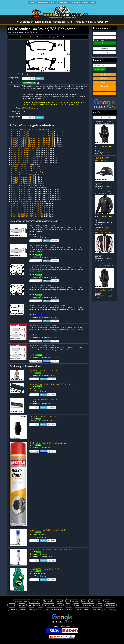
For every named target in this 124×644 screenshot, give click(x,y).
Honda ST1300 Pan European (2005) (22, 181)
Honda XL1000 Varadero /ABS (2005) (22, 161)
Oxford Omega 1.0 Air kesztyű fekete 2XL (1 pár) (104, 266)
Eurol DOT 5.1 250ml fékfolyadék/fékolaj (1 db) (44, 569)
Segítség (69, 609)
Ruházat (79, 22)
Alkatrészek (27, 22)
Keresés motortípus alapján (21, 601)
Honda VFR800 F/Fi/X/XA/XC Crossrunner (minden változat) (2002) (32, 140)
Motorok (99, 22)
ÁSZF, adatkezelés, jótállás (55, 609)
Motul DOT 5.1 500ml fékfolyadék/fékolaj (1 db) (44, 371)
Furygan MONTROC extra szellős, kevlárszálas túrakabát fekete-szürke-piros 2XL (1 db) (104, 230)
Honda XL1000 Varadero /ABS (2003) (22, 156)
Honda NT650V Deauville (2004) (21, 169)
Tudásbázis (75, 3)
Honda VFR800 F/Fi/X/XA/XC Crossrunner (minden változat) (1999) (32, 134)
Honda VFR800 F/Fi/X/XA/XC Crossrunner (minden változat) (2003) (32, 142)
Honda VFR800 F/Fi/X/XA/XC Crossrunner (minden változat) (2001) (32, 138)
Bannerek (40, 609)
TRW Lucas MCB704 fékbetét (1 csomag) (43, 325)
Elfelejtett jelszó (104, 52)
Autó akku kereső (104, 94)
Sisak (70, 22)
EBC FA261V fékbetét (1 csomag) (40, 285)
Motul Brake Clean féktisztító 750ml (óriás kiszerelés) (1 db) (48, 443)
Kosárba (40, 79)
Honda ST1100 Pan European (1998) (22, 193)
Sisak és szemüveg (72, 601)
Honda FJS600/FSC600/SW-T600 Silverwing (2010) (27, 216)
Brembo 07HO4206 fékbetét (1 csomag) (42, 225)
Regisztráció (104, 49)
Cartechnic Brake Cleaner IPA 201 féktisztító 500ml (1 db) (48, 530)
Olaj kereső (104, 86)
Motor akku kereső (104, 90)
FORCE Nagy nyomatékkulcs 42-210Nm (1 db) (44, 399)
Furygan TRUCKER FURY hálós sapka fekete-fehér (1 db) (104, 159)
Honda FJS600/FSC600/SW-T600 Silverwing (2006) (27, 208)
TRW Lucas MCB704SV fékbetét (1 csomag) (43, 346)
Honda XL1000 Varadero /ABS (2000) (22, 150)
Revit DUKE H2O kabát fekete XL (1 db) (103, 193)
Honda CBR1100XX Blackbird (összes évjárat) (25, 130)
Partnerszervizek (97, 609)
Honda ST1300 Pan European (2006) (22, 183)
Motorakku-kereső (34, 605)
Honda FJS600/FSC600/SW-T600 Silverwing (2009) (27, 214)
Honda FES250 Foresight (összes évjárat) (24, 187)
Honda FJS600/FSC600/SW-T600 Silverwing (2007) (27, 210)
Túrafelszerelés (43, 22)
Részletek (55, 241)
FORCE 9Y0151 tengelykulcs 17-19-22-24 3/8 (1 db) (46, 416)
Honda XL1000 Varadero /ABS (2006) (22, 163)
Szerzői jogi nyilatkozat (82, 609)
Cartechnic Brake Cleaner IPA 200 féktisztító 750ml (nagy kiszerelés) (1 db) (53, 550)
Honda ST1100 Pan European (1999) (22, 195)
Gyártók (93, 3)
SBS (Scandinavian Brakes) (31, 108)
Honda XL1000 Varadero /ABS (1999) (22, 148)
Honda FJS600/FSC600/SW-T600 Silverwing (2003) (27, 202)
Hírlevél (54, 3)
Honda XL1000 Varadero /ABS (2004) (22, 159)
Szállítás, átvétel (64, 3)
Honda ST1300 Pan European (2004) (22, 179)
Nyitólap (31, 3)
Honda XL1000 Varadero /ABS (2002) (22, 154)
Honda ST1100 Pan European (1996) (22, 189)
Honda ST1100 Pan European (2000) (22, 198)
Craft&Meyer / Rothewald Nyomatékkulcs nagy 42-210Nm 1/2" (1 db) (51, 384)
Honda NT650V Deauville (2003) (21, 167)
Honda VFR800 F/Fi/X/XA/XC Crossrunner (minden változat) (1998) (32, 132)
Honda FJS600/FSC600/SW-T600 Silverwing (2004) (27, 204)
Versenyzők (84, 3)
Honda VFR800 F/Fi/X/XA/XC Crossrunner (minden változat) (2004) (32, 144)
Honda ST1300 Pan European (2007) (22, 185)
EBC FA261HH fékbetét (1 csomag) (41, 265)
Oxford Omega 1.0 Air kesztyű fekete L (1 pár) (104, 122)
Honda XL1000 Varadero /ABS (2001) (22, 152)
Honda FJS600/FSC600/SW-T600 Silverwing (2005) (27, 206)
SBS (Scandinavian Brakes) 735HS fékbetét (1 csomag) (47, 305)
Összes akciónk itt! (104, 118)
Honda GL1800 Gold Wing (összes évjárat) (24, 173)
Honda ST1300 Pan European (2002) (22, 175)
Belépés (104, 43)
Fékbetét (32, 37)
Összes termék (13, 37)
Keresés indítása (99, 69)
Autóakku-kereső (49, 605)
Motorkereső (104, 79)
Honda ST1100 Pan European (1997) (22, 191)
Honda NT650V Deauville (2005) (21, 171)
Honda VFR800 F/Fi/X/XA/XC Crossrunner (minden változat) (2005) (32, 146)
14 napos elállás (110, 609)
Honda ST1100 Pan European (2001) (22, 200)
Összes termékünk (104, 75)
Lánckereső (104, 82)
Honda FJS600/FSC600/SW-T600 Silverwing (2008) (27, 212)
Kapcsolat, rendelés (43, 3)
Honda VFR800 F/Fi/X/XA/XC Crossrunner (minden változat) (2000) (32, 136)
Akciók (89, 22)
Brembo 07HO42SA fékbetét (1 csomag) (42, 245)
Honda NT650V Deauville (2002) (21, 165)
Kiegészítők (59, 22)
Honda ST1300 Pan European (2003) (22, 177)
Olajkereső (12, 605)
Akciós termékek (95, 601)
